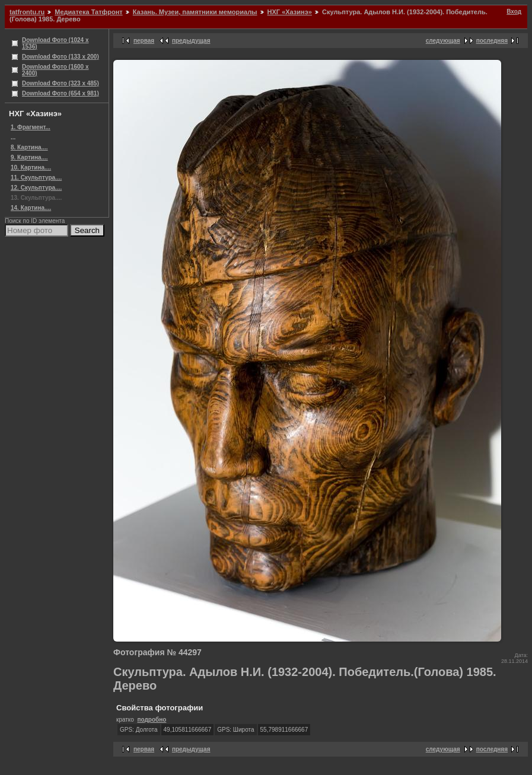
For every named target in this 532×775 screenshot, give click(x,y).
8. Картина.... (29, 147)
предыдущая (191, 41)
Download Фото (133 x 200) (60, 57)
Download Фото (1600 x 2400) (55, 70)
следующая (443, 41)
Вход (514, 12)
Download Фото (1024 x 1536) (55, 43)
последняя (492, 41)
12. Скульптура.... (36, 188)
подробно (152, 720)
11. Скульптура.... (36, 178)
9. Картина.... (29, 157)
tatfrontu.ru (27, 12)
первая (144, 41)
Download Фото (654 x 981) (60, 93)
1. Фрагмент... (31, 127)
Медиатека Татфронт (88, 12)
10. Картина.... (31, 168)
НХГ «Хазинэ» (290, 12)
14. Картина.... (31, 208)
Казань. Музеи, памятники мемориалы (195, 12)
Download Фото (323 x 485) (60, 83)
